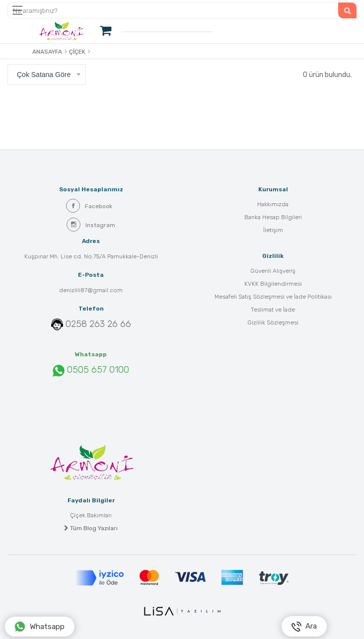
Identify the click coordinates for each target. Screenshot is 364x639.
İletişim (273, 230)
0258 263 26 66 (98, 324)
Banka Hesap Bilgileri (273, 217)
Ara (304, 627)
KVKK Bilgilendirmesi (273, 284)
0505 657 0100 (91, 370)
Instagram (91, 225)
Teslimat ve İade (273, 310)
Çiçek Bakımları (91, 515)
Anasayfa (47, 52)
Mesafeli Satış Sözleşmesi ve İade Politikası (273, 297)
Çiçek (77, 52)
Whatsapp (39, 627)
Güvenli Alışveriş (273, 271)
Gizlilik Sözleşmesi (273, 322)
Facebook (89, 206)
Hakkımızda (273, 204)
